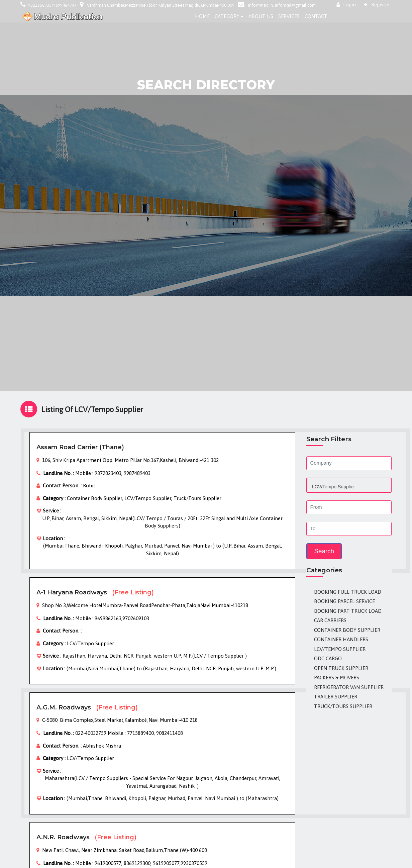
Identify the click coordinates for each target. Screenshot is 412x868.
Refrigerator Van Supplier (349, 687)
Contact (316, 16)
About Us (261, 16)
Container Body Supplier (347, 630)
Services (289, 16)
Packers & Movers (337, 678)
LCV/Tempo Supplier (340, 649)
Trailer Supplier (336, 697)
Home (202, 16)
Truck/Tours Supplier (343, 706)
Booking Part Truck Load (348, 611)
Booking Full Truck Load (348, 592)
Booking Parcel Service (344, 601)
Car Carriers (330, 620)
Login (346, 5)
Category (227, 16)
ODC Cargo (328, 658)
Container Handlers (341, 639)
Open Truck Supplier (341, 668)
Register (377, 5)
